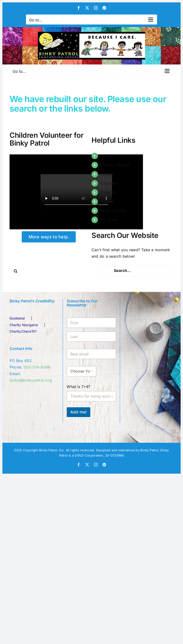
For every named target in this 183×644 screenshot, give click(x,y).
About (106, 156)
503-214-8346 (37, 367)
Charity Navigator (24, 325)
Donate (107, 202)
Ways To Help (113, 211)
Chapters (109, 183)
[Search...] (138, 270)
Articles (107, 174)
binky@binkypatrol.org (31, 380)
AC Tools (109, 220)
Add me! (79, 412)
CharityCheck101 (23, 331)
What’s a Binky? (115, 165)
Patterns (108, 192)
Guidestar (17, 318)
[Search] (15, 271)
